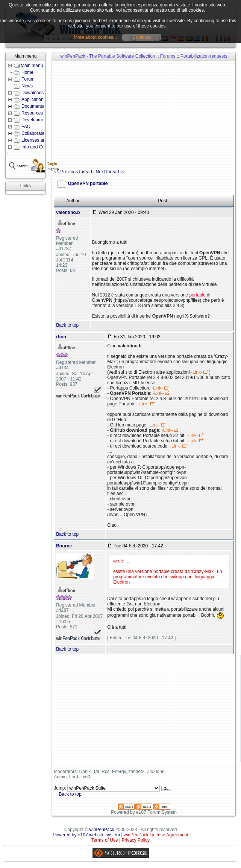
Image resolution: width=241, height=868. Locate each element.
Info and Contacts (39, 147)
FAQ (26, 127)
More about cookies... (95, 37)
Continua (142, 37)
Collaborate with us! (41, 133)
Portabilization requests (204, 56)
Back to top (67, 325)
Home (27, 72)
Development (35, 120)
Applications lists (38, 99)
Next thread (107, 172)
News (27, 86)
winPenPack (102, 830)
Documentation (37, 106)
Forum (28, 79)
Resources (32, 113)
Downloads (33, 93)
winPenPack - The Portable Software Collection (108, 56)
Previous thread (76, 172)
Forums (168, 56)
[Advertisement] (147, 115)
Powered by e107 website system (86, 835)
